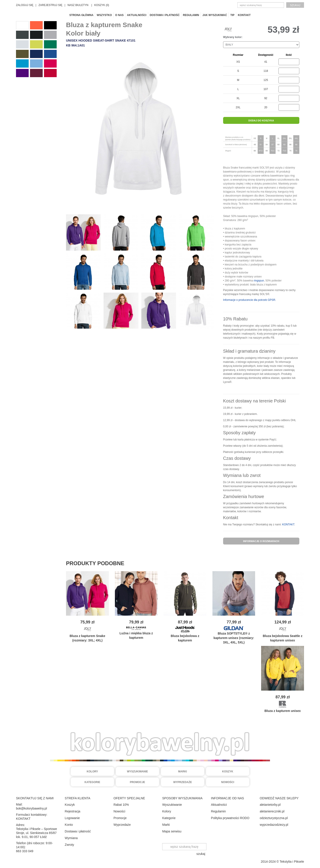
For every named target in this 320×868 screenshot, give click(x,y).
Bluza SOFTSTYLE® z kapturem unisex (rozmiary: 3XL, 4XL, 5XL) (234, 638)
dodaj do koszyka (261, 121)
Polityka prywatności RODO (230, 818)
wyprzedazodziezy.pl (274, 825)
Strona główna (81, 15)
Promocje (137, 782)
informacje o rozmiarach (261, 541)
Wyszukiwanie (137, 772)
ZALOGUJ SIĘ (25, 5)
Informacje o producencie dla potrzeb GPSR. (250, 300)
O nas (119, 15)
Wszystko (104, 15)
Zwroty (69, 845)
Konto (69, 825)
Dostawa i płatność (165, 15)
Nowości (228, 782)
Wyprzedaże (183, 782)
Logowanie (72, 818)
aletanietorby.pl (270, 805)
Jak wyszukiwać (215, 15)
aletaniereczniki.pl (272, 811)
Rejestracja (72, 811)
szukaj (295, 5)
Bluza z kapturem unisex (283, 711)
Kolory (92, 772)
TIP (232, 15)
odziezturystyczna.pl (274, 818)
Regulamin (191, 15)
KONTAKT (288, 524)
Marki (183, 772)
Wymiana (71, 838)
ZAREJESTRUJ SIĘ (50, 5)
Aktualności (137, 15)
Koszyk (228, 772)
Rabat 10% (121, 805)
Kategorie (92, 782)
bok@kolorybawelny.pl (31, 808)
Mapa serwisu (172, 831)
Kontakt (244, 15)
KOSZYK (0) (102, 5)
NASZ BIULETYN (78, 5)
